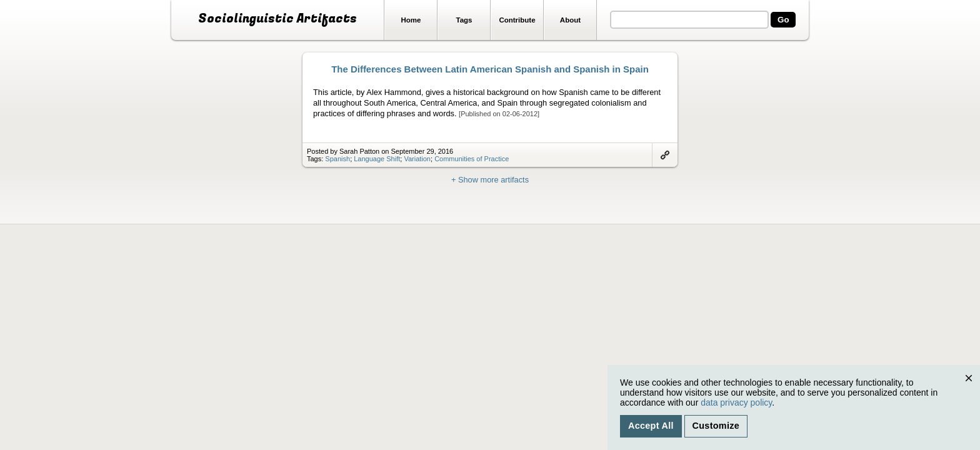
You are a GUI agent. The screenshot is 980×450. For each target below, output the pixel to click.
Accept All (651, 426)
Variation (417, 159)
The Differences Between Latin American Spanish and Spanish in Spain (490, 69)
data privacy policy (736, 402)
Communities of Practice (472, 159)
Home (411, 20)
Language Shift (377, 159)
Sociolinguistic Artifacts (277, 19)
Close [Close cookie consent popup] (972, 390)
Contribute (517, 20)
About (570, 20)
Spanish (337, 159)
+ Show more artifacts (490, 180)
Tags (464, 20)
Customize (716, 426)
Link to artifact (665, 155)
